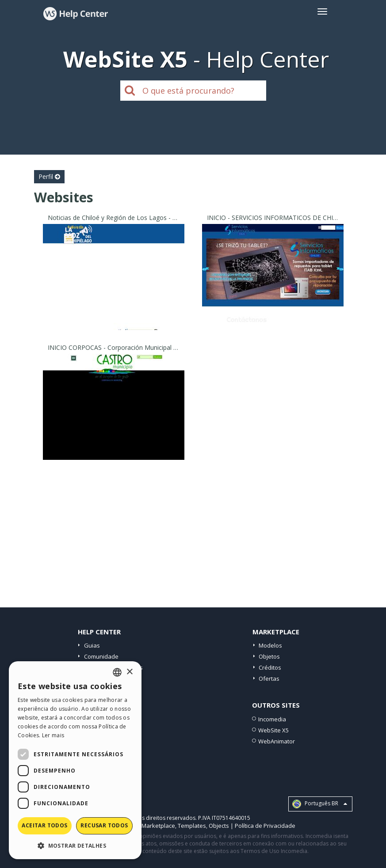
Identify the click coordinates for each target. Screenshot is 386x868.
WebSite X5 (273, 730)
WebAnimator (277, 741)
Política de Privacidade (265, 826)
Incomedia (272, 719)
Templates (192, 826)
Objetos (269, 656)
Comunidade (101, 656)
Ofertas (269, 678)
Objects (219, 826)
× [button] (129, 672)
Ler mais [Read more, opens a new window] (53, 735)
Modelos (270, 645)
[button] (75, 845)
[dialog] (75, 760)
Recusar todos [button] (104, 825)
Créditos (270, 667)
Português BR (320, 804)
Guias (92, 645)
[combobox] (117, 672)
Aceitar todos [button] (44, 825)
